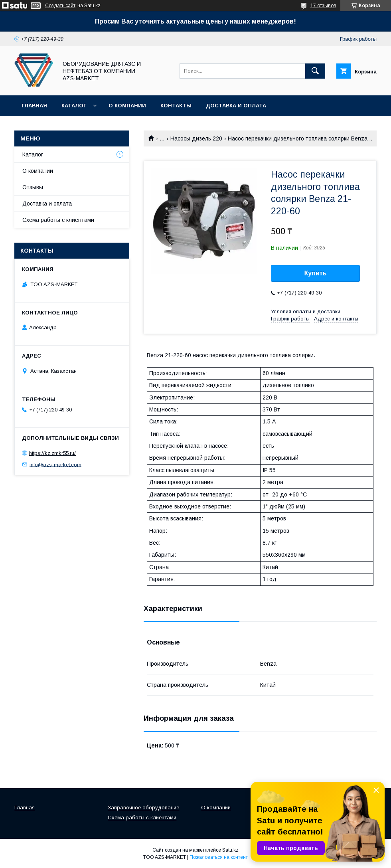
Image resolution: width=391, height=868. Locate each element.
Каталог (74, 106)
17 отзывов (323, 6)
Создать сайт (60, 6)
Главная (34, 106)
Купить (316, 273)
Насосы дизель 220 (196, 138)
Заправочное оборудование (143, 808)
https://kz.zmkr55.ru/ (52, 453)
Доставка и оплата (236, 106)
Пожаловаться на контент (219, 857)
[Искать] (315, 71)
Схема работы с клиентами (58, 220)
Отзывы (33, 187)
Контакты (176, 106)
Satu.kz (230, 850)
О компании (127, 106)
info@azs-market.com (55, 464)
